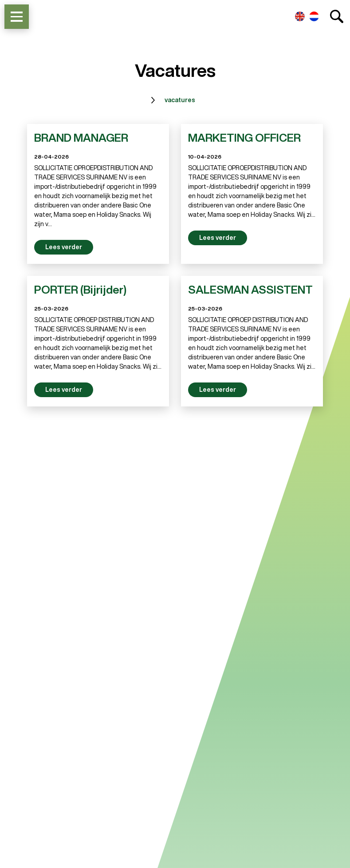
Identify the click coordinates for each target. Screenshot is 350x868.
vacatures (180, 100)
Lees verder (64, 247)
